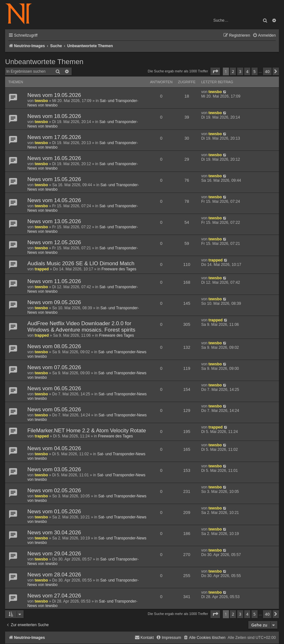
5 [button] (255, 71)
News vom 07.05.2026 (54, 367)
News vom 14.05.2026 (54, 200)
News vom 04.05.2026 (54, 448)
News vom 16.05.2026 (54, 158)
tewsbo (41, 101)
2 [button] (233, 71)
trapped (42, 269)
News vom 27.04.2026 (54, 596)
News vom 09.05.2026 (54, 302)
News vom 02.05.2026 (54, 490)
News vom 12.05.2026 (54, 242)
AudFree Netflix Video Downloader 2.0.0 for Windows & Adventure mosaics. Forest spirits (81, 327)
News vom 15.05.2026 (54, 179)
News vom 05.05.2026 (54, 410)
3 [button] (240, 71)
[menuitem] (264, 36)
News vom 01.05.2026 (54, 512)
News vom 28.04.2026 (54, 575)
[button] (215, 71)
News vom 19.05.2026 (54, 95)
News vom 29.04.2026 (54, 554)
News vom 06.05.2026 (54, 388)
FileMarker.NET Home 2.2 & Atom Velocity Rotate (87, 431)
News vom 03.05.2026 (54, 469)
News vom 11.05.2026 (54, 281)
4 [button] (247, 71)
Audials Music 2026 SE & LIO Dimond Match (81, 263)
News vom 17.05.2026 (54, 137)
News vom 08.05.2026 (54, 346)
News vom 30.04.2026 (54, 533)
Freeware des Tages (119, 269)
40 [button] (267, 71)
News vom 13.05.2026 (54, 221)
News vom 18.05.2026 (54, 116)
